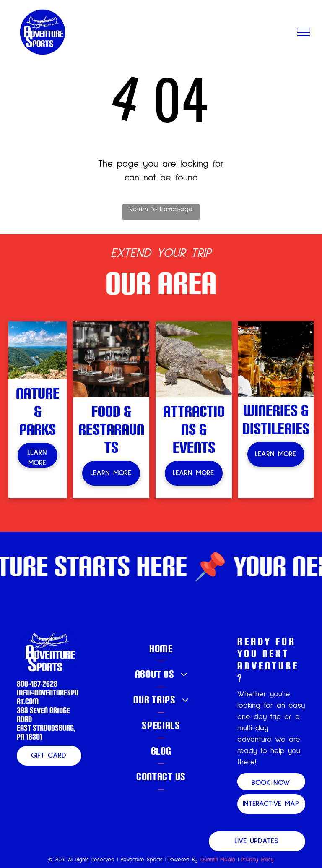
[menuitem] (161, 649)
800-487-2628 (37, 684)
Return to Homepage (161, 209)
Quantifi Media (218, 860)
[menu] (304, 32)
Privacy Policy (257, 860)
